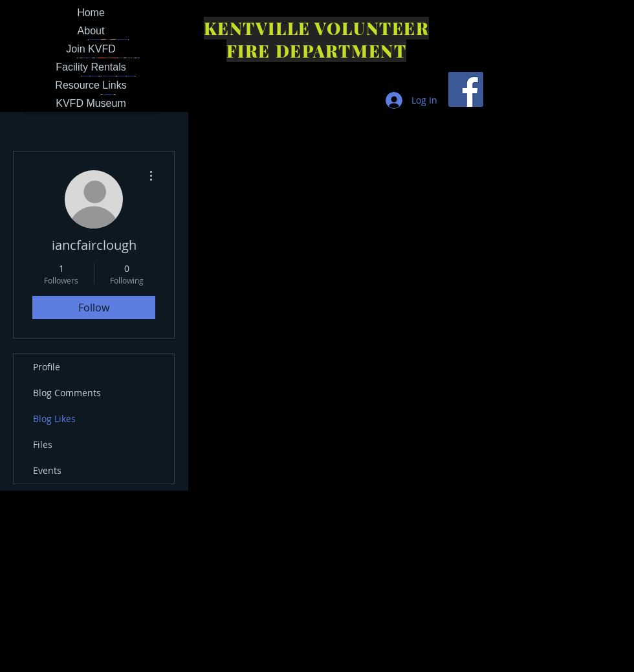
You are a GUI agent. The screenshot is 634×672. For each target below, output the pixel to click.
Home (91, 13)
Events (47, 470)
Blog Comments (67, 393)
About (91, 31)
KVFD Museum (91, 103)
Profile (47, 367)
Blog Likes (54, 419)
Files (43, 444)
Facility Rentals (91, 67)
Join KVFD (91, 49)
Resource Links (91, 85)
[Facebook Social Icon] (466, 89)
